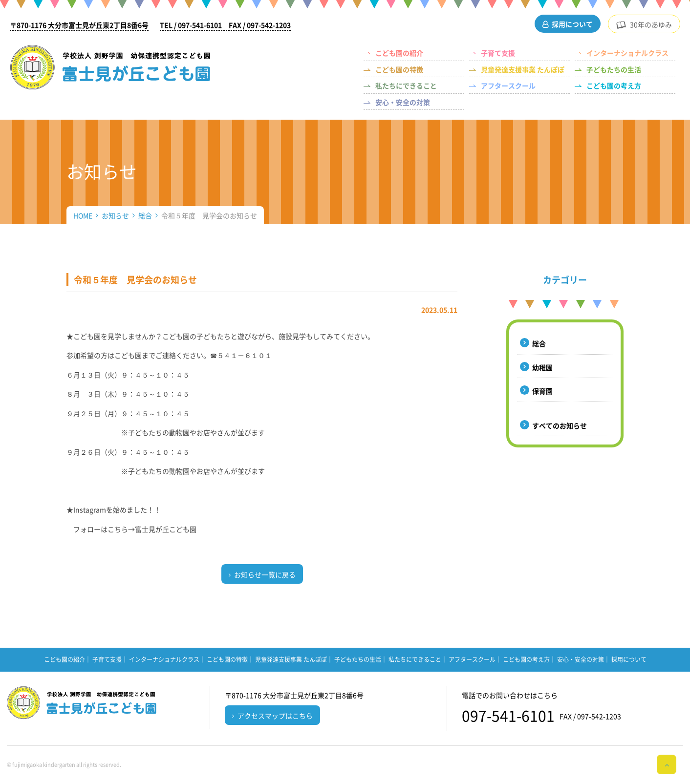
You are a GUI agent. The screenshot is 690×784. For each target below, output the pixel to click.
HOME (83, 215)
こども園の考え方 (614, 85)
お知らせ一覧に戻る (265, 574)
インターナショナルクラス (627, 53)
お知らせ (115, 215)
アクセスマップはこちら (275, 716)
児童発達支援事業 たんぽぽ (523, 69)
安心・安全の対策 (403, 102)
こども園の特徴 (399, 69)
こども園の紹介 (399, 53)
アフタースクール (508, 85)
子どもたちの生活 (614, 69)
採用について (572, 24)
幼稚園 (542, 367)
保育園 (542, 391)
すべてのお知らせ (560, 425)
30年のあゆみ (651, 24)
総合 (145, 215)
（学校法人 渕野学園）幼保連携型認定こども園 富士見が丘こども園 (110, 67)
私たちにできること (406, 85)
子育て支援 (498, 53)
